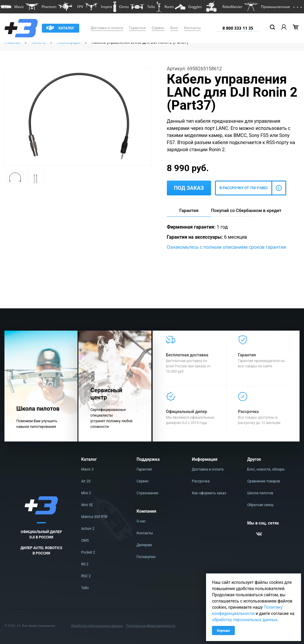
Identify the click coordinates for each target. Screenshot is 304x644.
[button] (12, 7)
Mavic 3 (88, 469)
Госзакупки (146, 557)
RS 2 (85, 564)
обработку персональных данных (245, 620)
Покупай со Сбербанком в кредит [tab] (233, 211)
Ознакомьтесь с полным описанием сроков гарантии (227, 247)
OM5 (85, 541)
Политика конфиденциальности (151, 626)
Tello (85, 588)
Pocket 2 (88, 552)
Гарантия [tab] (189, 211)
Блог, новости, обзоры (266, 469)
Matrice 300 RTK (94, 517)
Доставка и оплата (107, 28)
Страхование (147, 493)
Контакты (192, 28)
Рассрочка (201, 481)
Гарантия (137, 28)
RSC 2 (86, 576)
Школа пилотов (260, 493)
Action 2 (88, 529)
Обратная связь (261, 505)
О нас (141, 521)
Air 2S (86, 481)
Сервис (158, 28)
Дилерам (144, 545)
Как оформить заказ (209, 493)
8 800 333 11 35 (238, 28)
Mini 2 (86, 493)
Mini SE (87, 505)
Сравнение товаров (264, 481)
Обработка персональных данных (97, 626)
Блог (174, 28)
